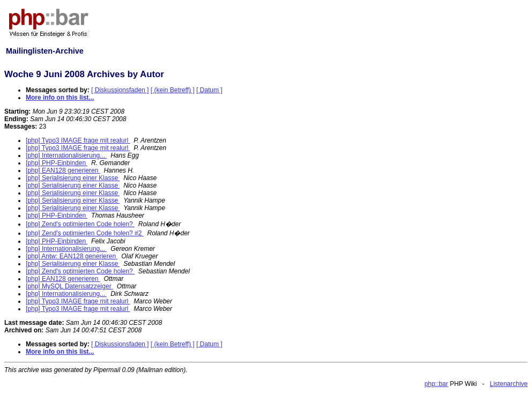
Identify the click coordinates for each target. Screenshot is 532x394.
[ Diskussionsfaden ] (120, 90)
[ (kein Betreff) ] (173, 90)
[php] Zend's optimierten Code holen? (80, 224)
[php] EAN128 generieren (63, 170)
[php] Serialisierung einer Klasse (73, 178)
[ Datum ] (209, 90)
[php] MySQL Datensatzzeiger (69, 286)
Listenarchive (509, 384)
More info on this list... (60, 98)
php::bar (436, 384)
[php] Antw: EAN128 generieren (72, 256)
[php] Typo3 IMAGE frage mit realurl (78, 140)
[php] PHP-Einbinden (57, 163)
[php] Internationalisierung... (66, 155)
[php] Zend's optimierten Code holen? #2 (85, 233)
